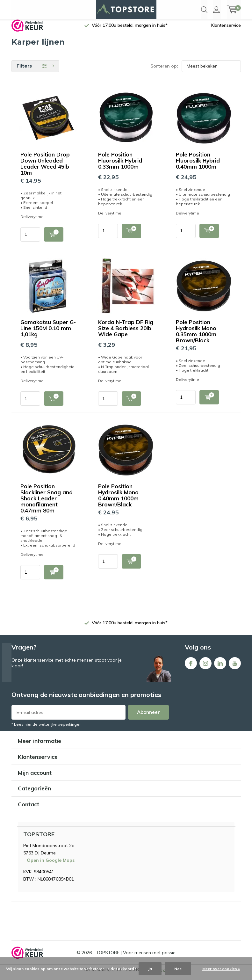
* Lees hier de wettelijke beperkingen (47, 729)
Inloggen (216, 10)
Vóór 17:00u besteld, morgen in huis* (130, 30)
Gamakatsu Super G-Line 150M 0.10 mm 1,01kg (48, 333)
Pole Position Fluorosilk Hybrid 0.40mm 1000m (198, 165)
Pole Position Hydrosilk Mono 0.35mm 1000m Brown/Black (196, 336)
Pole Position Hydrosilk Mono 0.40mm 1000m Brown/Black (118, 500)
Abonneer (148, 717)
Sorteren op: (164, 71)
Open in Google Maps (51, 865)
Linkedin (220, 667)
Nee (178, 969)
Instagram (205, 667)
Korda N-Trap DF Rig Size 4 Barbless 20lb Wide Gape (126, 333)
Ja (150, 969)
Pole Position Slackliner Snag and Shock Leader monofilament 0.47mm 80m (47, 503)
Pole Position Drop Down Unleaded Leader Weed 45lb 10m (45, 168)
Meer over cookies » (221, 969)
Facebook (191, 667)
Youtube (235, 667)
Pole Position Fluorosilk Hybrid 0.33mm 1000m (120, 165)
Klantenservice (226, 30)
